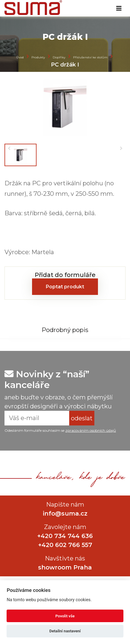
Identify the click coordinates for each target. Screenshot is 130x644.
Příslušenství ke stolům (90, 57)
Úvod (20, 57)
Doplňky (59, 57)
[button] (9, 148)
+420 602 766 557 (65, 545)
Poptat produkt (65, 287)
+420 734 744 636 (65, 536)
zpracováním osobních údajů (91, 430)
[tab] (65, 330)
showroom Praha (65, 567)
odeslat (82, 418)
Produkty (38, 57)
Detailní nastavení (65, 631)
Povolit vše (65, 616)
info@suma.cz (65, 513)
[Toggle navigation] (119, 8)
